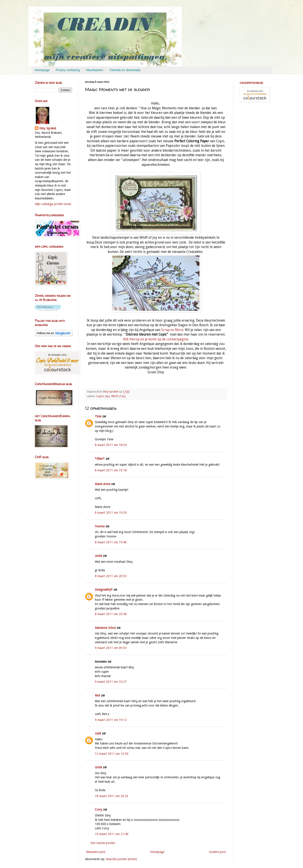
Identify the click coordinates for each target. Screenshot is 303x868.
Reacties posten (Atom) (121, 859)
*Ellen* (100, 459)
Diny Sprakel (48, 128)
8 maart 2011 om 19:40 (111, 542)
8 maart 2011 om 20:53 (111, 576)
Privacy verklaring (68, 70)
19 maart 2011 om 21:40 (112, 834)
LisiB (98, 733)
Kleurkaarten (94, 70)
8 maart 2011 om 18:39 (111, 445)
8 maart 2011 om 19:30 (111, 513)
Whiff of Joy (118, 396)
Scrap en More (172, 330)
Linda (98, 556)
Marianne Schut (105, 628)
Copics (100, 396)
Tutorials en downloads (125, 70)
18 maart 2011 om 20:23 (112, 796)
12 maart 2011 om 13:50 (112, 754)
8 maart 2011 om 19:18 (111, 470)
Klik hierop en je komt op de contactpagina (156, 339)
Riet (97, 695)
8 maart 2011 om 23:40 (111, 614)
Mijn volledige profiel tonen (53, 204)
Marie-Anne (103, 484)
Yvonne (100, 526)
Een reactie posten (103, 843)
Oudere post (217, 852)
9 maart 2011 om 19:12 (111, 720)
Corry (99, 810)
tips (108, 396)
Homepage (42, 70)
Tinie (98, 416)
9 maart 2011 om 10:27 (111, 682)
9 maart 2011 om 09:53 (111, 648)
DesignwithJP (104, 590)
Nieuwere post (96, 852)
